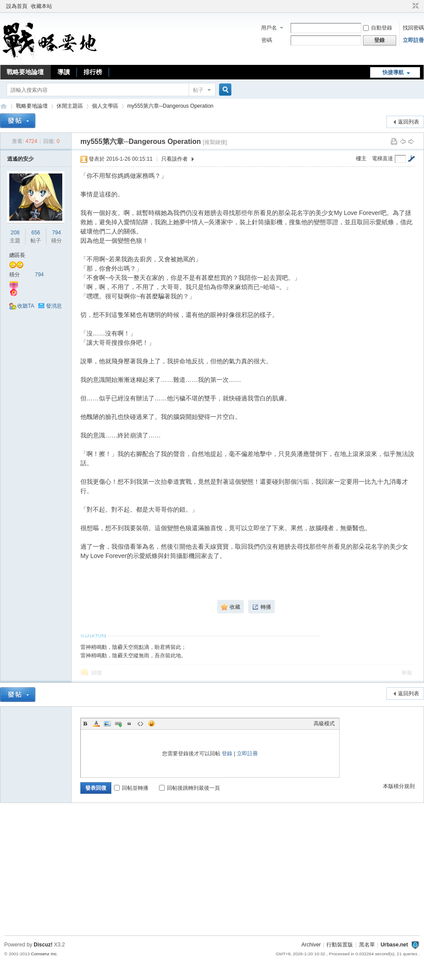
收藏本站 (42, 6)
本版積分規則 (399, 786)
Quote (129, 724)
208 (15, 233)
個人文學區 (105, 106)
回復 (97, 673)
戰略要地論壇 (25, 72)
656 (36, 233)
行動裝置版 (340, 945)
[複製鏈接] (215, 142)
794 (57, 233)
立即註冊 (413, 40)
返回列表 (409, 122)
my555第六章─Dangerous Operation (170, 106)
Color (96, 724)
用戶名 (269, 28)
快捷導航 (393, 72)
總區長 (17, 255)
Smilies (151, 724)
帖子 (198, 90)
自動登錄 (378, 28)
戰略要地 (4, 106)
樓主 (361, 158)
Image (107, 724)
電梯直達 (382, 158)
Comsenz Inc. (44, 954)
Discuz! (43, 945)
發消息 (54, 306)
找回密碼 (413, 28)
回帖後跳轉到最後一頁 (189, 788)
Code (140, 724)
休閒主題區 (70, 106)
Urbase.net (394, 945)
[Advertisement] (212, 871)
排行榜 (93, 72)
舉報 (407, 673)
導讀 (64, 72)
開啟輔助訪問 (407, 6)
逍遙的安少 (20, 159)
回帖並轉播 (131, 788)
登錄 (227, 754)
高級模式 (324, 724)
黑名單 (367, 945)
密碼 (267, 40)
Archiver (311, 945)
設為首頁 (17, 6)
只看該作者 (174, 159)
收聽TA (26, 306)
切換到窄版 (415, 6)
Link (118, 724)
